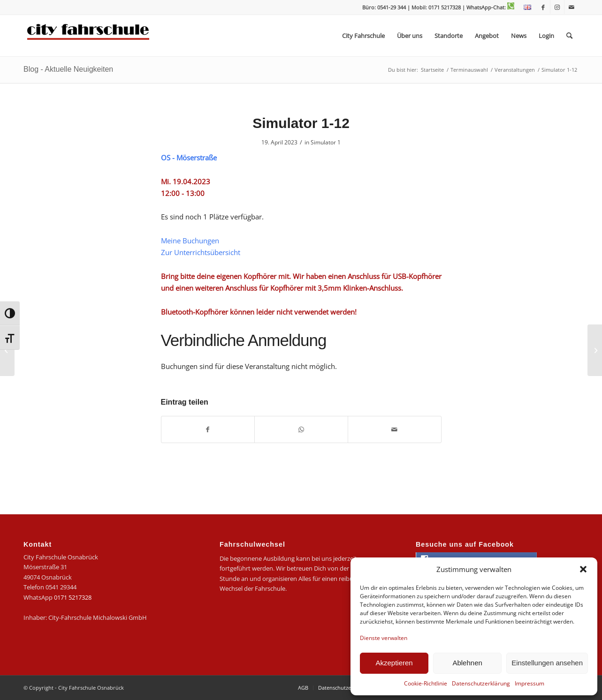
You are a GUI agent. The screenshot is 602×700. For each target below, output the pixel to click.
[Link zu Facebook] (543, 7)
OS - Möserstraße (189, 158)
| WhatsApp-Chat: (488, 7)
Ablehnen (467, 663)
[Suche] (569, 36)
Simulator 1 (326, 142)
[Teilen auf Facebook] (208, 429)
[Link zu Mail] (572, 7)
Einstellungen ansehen (547, 663)
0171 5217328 (73, 597)
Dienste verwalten (384, 638)
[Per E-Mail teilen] (395, 429)
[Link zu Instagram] (557, 7)
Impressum (530, 683)
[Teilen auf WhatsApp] (301, 429)
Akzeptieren (394, 663)
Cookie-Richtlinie (426, 683)
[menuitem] (525, 8)
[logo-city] (88, 36)
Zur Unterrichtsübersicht (201, 252)
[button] (583, 569)
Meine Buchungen (190, 241)
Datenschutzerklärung (481, 683)
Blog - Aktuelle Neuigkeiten (68, 69)
